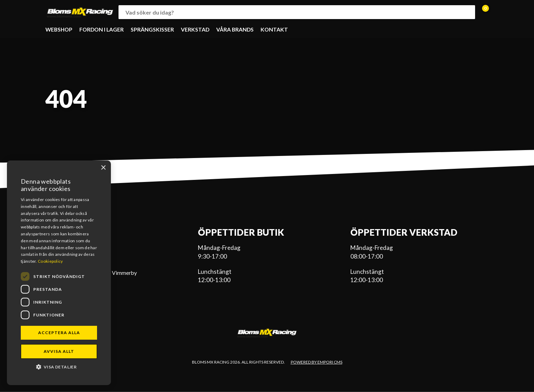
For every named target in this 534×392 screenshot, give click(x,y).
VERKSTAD (195, 29)
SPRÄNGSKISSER (152, 29)
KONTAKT (274, 29)
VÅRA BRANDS (235, 29)
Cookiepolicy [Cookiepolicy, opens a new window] (50, 261)
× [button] (103, 168)
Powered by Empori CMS (317, 362)
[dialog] (59, 273)
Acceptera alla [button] (59, 333)
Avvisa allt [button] (59, 351)
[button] (59, 366)
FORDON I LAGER (102, 29)
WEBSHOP (59, 29)
